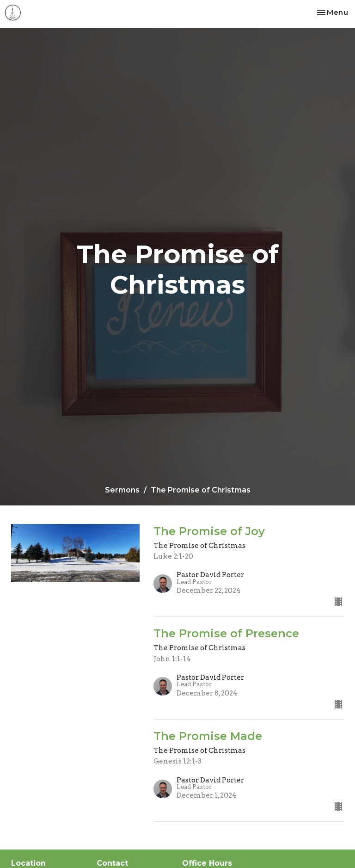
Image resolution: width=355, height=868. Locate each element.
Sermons (122, 490)
